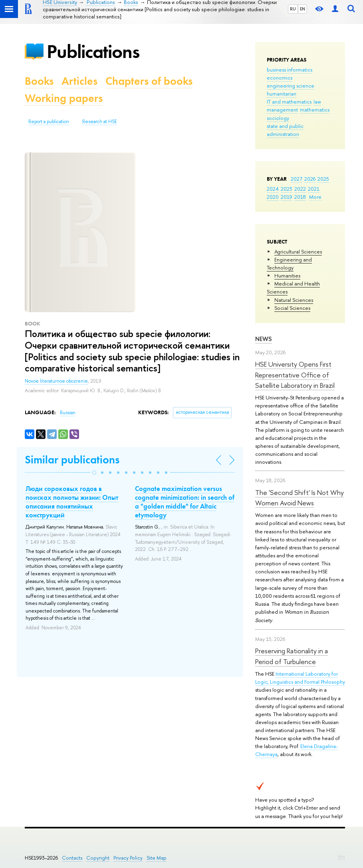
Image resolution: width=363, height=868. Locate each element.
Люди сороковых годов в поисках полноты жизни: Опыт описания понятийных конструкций (72, 502)
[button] (94, 473)
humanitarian (282, 94)
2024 (273, 189)
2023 (287, 189)
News (264, 339)
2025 (323, 179)
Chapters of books (149, 81)
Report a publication (49, 122)
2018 (300, 197)
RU (293, 9)
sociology (278, 118)
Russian (68, 413)
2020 (273, 197)
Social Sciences (292, 308)
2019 (287, 197)
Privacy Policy (128, 858)
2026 (310, 179)
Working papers (64, 98)
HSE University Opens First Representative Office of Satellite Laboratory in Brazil (295, 375)
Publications (93, 51)
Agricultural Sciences (298, 251)
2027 (297, 179)
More (315, 197)
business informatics (290, 70)
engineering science (291, 86)
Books (39, 81)
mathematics (315, 110)
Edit (341, 856)
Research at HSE (100, 122)
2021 (314, 189)
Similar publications (72, 460)
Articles (79, 81)
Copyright (98, 858)
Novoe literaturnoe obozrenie (56, 381)
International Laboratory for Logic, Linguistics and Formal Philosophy (300, 678)
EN (302, 9)
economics (280, 78)
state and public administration (285, 130)
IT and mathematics (289, 102)
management (282, 110)
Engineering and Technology (289, 263)
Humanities (287, 275)
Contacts (72, 858)
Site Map (157, 858)
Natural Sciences (294, 300)
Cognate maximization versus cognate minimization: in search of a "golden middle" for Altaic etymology (185, 502)
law (317, 102)
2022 (300, 189)
